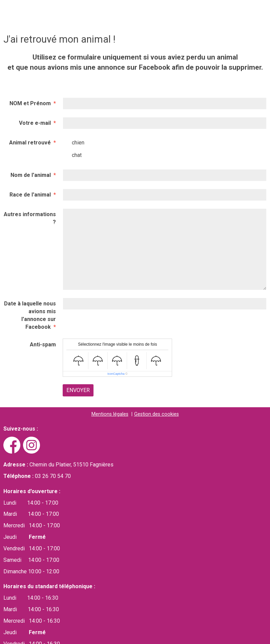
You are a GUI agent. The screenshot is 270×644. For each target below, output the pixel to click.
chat (72, 155)
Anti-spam (43, 344)
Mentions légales (110, 414)
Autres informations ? (30, 218)
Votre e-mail (35, 123)
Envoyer (78, 390)
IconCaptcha (116, 374)
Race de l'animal (30, 195)
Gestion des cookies (157, 414)
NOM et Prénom (30, 103)
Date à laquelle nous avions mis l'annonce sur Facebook (30, 315)
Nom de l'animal (31, 175)
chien (74, 143)
